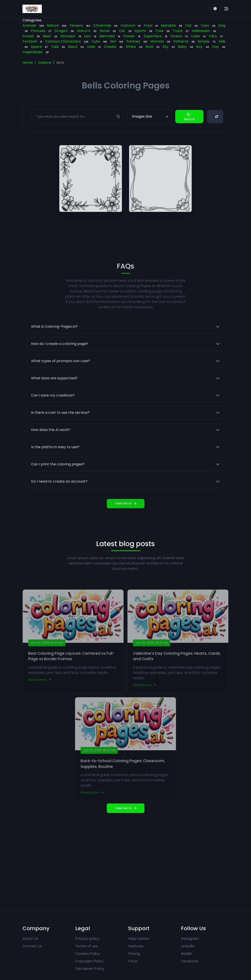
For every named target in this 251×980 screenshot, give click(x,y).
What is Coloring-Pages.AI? (54, 335)
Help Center (139, 939)
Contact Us (32, 946)
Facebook (190, 961)
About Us (30, 939)
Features (136, 946)
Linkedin (188, 946)
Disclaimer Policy (90, 969)
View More (126, 512)
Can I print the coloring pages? (58, 473)
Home (28, 63)
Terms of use (87, 946)
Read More (40, 692)
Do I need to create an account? (59, 490)
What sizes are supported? (54, 387)
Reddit (186, 954)
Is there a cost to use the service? (60, 421)
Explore (45, 63)
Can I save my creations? (53, 404)
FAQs (133, 961)
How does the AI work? (51, 438)
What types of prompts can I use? (61, 369)
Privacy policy (87, 939)
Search (189, 117)
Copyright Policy (90, 961)
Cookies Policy (88, 954)
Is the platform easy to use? (55, 455)
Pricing (134, 954)
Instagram (190, 939)
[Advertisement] (125, 861)
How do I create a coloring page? (60, 352)
